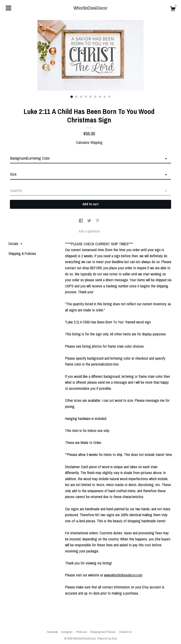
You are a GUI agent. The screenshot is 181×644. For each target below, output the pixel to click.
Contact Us (125, 632)
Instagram (67, 632)
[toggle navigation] (8, 8)
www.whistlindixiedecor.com (123, 575)
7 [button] (100, 97)
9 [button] (109, 97)
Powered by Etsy (107, 638)
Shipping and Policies (103, 632)
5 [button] (90, 97)
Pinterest (81, 632)
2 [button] (76, 97)
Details (15, 244)
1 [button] (72, 97)
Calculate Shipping (89, 142)
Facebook (52, 632)
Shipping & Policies (22, 254)
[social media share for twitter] (90, 221)
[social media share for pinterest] (98, 221)
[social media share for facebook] (81, 221)
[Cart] (173, 9)
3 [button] (81, 97)
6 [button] (95, 97)
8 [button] (105, 97)
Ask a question (89, 231)
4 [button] (86, 97)
